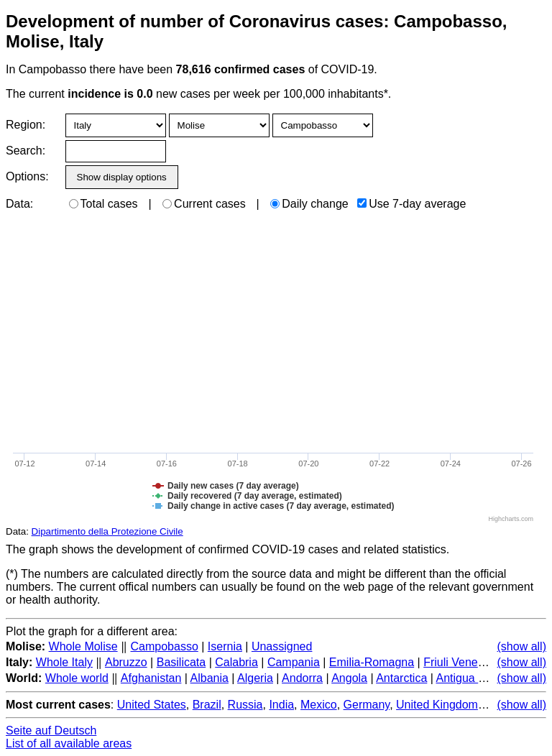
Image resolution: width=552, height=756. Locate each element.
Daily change (309, 204)
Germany (367, 705)
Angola (349, 678)
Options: (27, 176)
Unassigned (282, 646)
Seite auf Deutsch (51, 730)
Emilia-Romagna (372, 662)
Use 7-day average (411, 204)
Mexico (319, 705)
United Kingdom (437, 705)
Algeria (255, 678)
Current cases (204, 204)
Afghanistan (151, 678)
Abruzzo (126, 662)
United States (152, 705)
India (281, 705)
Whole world (77, 678)
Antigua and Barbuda (489, 678)
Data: (19, 204)
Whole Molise (83, 646)
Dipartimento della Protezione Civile (107, 531)
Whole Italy (64, 662)
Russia (245, 705)
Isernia (225, 646)
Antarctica (401, 678)
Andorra (302, 678)
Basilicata (181, 662)
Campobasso (165, 646)
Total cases (103, 204)
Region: (26, 125)
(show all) (522, 646)
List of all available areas (69, 743)
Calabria (236, 662)
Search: (26, 151)
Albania (210, 678)
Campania (294, 662)
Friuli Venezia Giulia (474, 662)
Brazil (207, 705)
